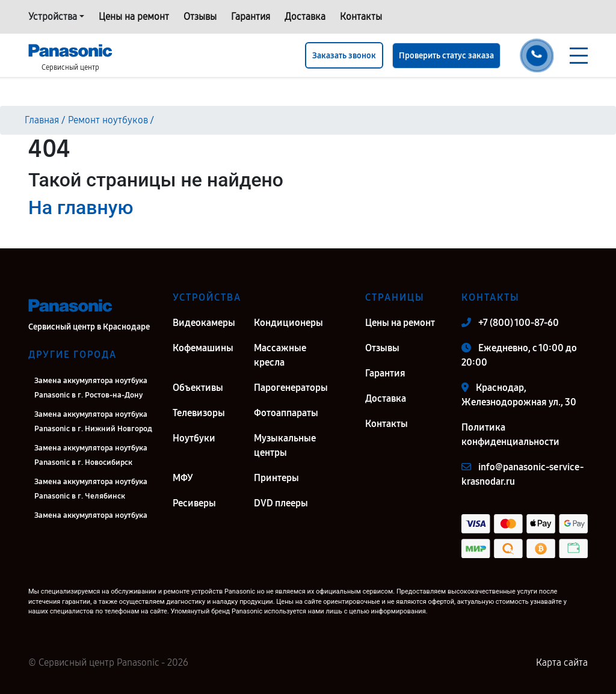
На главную (81, 207)
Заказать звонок (344, 56)
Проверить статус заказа (446, 56)
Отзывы (200, 17)
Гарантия (251, 17)
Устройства (53, 17)
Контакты (361, 17)
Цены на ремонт (134, 17)
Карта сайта (562, 662)
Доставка (305, 17)
